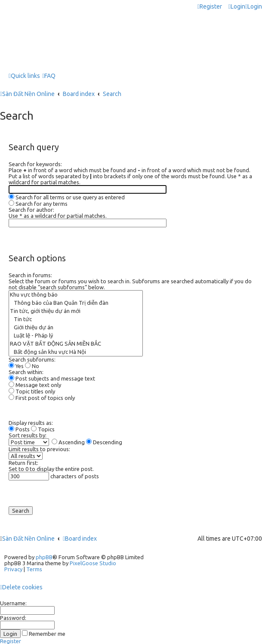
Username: (13, 603)
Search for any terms (38, 204)
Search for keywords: (35, 164)
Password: (13, 618)
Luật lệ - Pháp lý (76, 336)
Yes (16, 366)
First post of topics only (42, 398)
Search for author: (31, 210)
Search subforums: (32, 359)
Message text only (35, 385)
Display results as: (31, 423)
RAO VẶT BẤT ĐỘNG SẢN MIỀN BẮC (76, 344)
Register (11, 641)
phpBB (44, 557)
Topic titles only (32, 391)
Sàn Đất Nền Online (28, 539)
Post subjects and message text (52, 378)
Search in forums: (30, 275)
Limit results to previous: (39, 449)
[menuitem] (237, 7)
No (32, 366)
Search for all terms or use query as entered (67, 197)
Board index (80, 539)
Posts (19, 429)
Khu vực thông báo (76, 295)
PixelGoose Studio (93, 563)
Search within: (26, 372)
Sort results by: (28, 435)
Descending (104, 442)
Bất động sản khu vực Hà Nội (76, 352)
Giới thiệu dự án (76, 327)
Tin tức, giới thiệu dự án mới (76, 311)
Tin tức (76, 319)
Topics (43, 429)
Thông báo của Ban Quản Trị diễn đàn (76, 303)
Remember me (44, 634)
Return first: (23, 463)
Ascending (68, 442)
